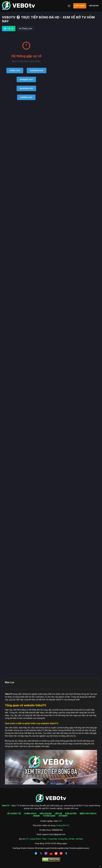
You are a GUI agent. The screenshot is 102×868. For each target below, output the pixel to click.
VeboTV (9, 694)
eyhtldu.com (26, 97)
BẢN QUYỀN (71, 813)
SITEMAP (63, 816)
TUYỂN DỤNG (49, 816)
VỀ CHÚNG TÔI (14, 813)
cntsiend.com (37, 70)
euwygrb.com (26, 79)
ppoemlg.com (26, 88)
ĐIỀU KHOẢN (46, 813)
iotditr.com (15, 70)
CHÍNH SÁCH (30, 813)
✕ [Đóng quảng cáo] (100, 866)
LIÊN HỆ (58, 813)
